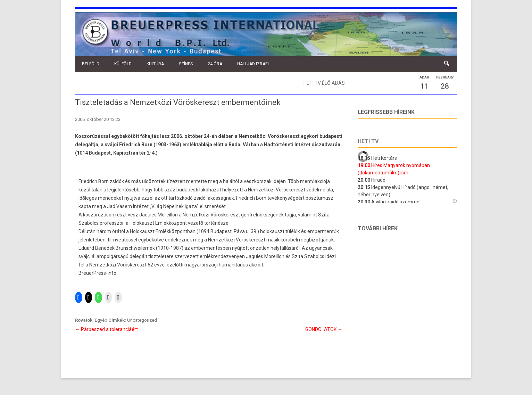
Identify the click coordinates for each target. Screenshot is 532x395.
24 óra (215, 64)
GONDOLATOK (324, 329)
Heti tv (368, 141)
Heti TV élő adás (324, 83)
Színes (186, 64)
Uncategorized (142, 320)
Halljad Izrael (253, 64)
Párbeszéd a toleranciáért (106, 329)
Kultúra (155, 64)
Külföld (123, 64)
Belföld (91, 64)
